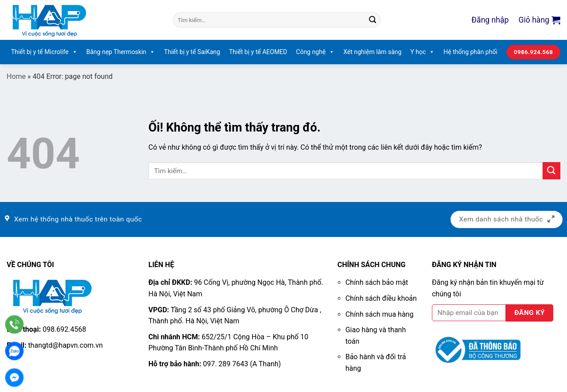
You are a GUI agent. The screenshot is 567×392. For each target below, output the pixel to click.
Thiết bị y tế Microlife (44, 52)
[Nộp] (373, 20)
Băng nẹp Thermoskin (121, 52)
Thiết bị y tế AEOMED (258, 52)
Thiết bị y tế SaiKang (192, 52)
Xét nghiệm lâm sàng (372, 52)
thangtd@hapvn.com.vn (65, 345)
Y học (422, 52)
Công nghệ (315, 52)
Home (16, 76)
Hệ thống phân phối (470, 52)
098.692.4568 (64, 329)
